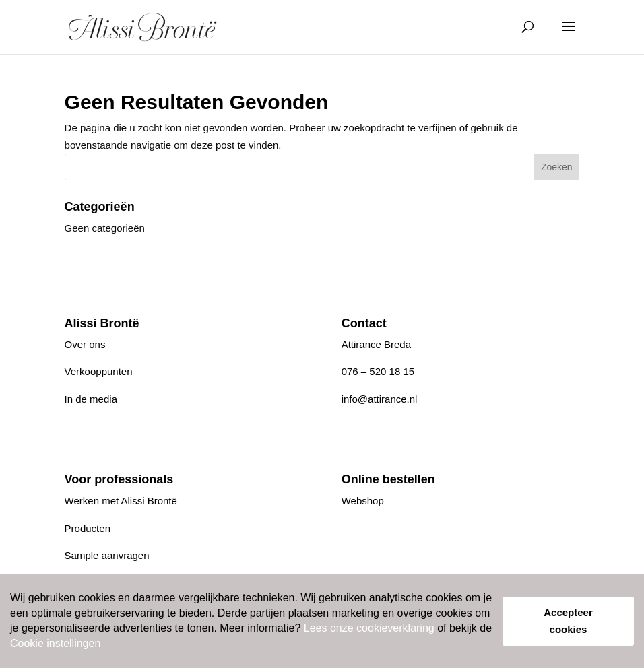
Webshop (363, 501)
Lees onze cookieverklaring (369, 628)
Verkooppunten (99, 371)
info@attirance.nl (380, 399)
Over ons (85, 344)
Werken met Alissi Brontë (121, 501)
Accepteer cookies (568, 621)
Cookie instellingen (55, 643)
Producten (88, 528)
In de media (91, 399)
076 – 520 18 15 (378, 371)
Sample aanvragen (107, 555)
